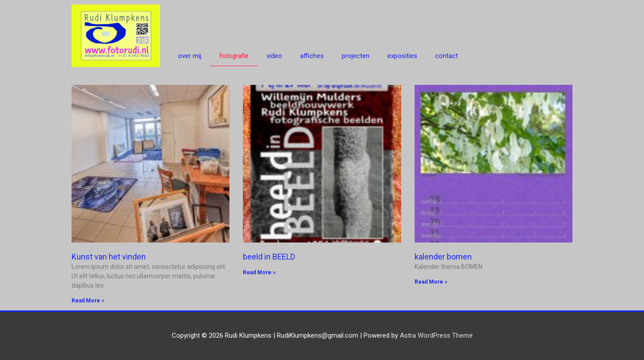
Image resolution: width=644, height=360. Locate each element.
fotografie (234, 56)
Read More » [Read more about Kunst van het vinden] (88, 301)
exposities (402, 56)
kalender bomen (443, 257)
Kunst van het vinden (109, 257)
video (274, 56)
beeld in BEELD (269, 257)
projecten (356, 56)
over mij (190, 56)
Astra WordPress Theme (436, 335)
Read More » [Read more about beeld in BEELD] (259, 272)
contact (447, 56)
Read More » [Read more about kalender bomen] (431, 282)
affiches (312, 56)
